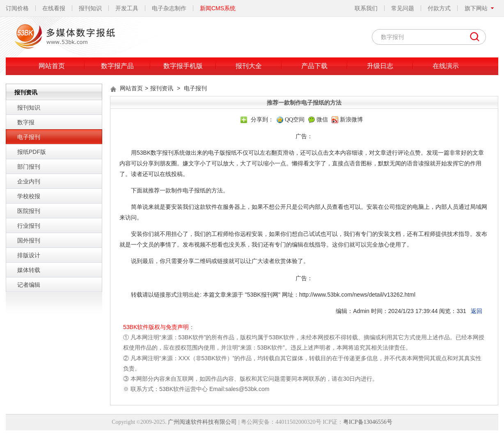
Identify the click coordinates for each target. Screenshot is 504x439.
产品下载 (314, 66)
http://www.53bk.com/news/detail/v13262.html (357, 295)
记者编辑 (29, 285)
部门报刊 (29, 167)
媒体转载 (29, 270)
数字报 (26, 122)
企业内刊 (29, 181)
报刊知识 (90, 8)
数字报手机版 (183, 66)
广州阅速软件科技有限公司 (202, 422)
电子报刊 (29, 137)
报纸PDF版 (32, 152)
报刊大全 (249, 66)
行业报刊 (29, 226)
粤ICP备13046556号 (368, 422)
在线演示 (446, 66)
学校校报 (29, 196)
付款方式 (439, 8)
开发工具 (127, 8)
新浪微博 (351, 120)
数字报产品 (117, 66)
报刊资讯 (162, 88)
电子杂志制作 (169, 8)
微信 (322, 120)
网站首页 (52, 66)
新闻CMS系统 (218, 8)
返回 (477, 311)
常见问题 (403, 8)
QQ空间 (295, 120)
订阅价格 (17, 8)
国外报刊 (29, 240)
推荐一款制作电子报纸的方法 (186, 190)
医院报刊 (29, 211)
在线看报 (54, 8)
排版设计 (29, 255)
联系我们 (366, 8)
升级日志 (380, 66)
